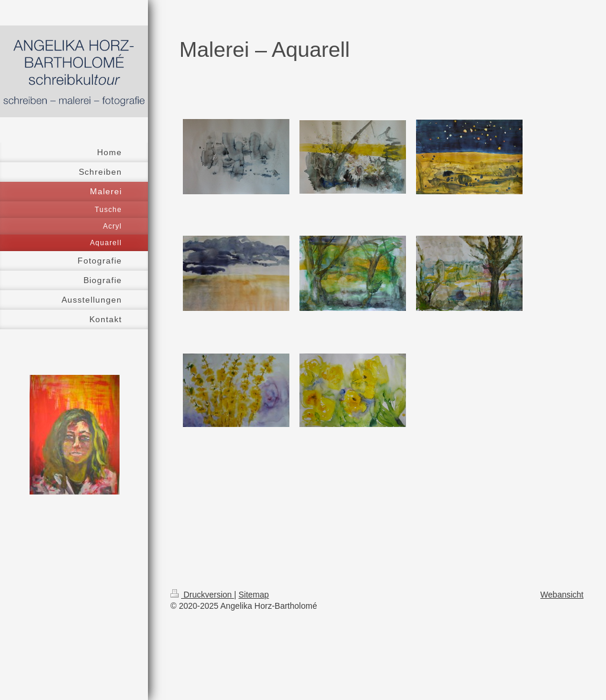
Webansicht (562, 595)
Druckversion (202, 595)
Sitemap (254, 595)
